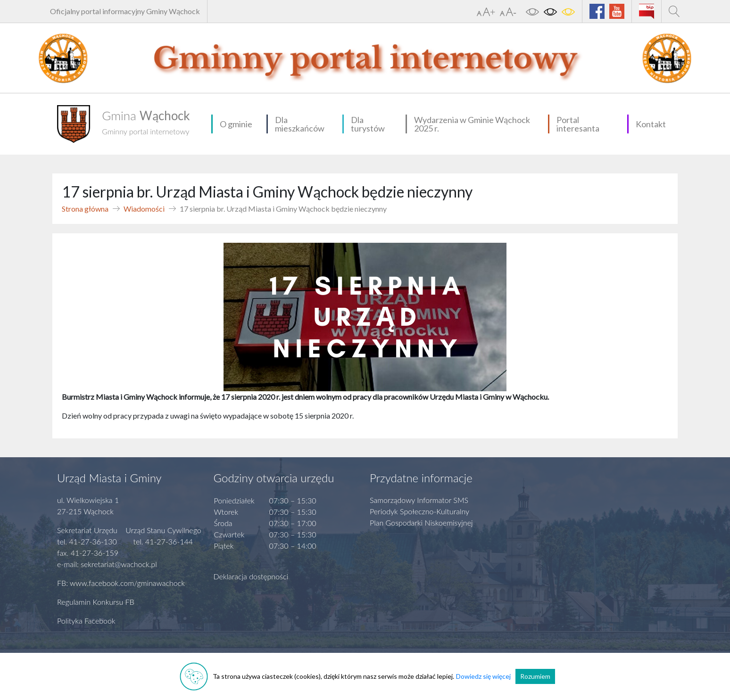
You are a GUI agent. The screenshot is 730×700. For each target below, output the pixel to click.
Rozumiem (535, 676)
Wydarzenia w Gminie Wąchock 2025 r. (472, 124)
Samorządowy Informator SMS (419, 500)
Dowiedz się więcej (483, 676)
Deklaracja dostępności (251, 576)
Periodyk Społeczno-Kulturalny (419, 511)
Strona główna (85, 209)
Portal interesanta (578, 124)
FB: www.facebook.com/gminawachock (121, 583)
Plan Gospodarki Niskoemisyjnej (421, 523)
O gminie (236, 124)
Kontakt (651, 124)
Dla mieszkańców (300, 124)
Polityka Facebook (86, 621)
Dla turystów (368, 124)
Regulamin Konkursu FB (96, 602)
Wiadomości (144, 209)
